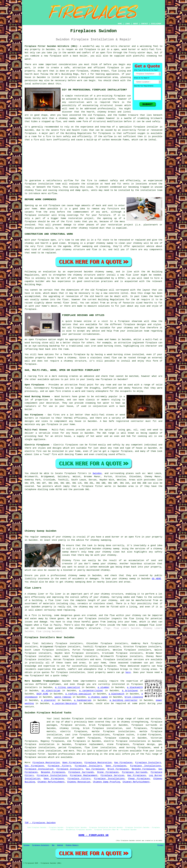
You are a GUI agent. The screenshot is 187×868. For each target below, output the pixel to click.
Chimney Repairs (72, 845)
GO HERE (156, 579)
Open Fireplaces (72, 763)
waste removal (63, 697)
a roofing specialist (78, 694)
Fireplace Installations (146, 766)
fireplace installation (39, 184)
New (53, 845)
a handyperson (83, 700)
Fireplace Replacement (84, 775)
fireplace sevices (36, 757)
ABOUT (136, 24)
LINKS (127, 24)
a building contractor (124, 700)
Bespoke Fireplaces (144, 769)
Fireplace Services (112, 775)
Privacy (161, 845)
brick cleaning (134, 697)
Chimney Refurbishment (51, 782)
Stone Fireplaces (108, 772)
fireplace (90, 49)
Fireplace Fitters (59, 766)
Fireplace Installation (39, 769)
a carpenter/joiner (91, 691)
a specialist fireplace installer (137, 127)
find (35, 643)
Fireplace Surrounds (81, 772)
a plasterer (48, 700)
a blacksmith (135, 687)
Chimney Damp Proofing (107, 782)
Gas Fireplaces (123, 763)
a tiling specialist (68, 687)
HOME (120, 24)
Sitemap (26, 845)
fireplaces (105, 133)
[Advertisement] (93, 160)
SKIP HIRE (42, 694)
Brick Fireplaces (118, 769)
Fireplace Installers (148, 763)
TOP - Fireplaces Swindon (40, 823)
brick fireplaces (100, 725)
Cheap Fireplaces (139, 779)
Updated (60, 845)
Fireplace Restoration (46, 763)
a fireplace (112, 669)
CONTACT (145, 24)
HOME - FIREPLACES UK (94, 835)
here (128, 672)
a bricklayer (130, 691)
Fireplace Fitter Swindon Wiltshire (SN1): (52, 46)
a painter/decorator (65, 704)
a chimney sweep (98, 697)
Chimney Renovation (79, 782)
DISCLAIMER (156, 24)
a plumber (104, 687)
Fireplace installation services (124, 660)
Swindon (97, 473)
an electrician (51, 691)
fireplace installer (37, 215)
